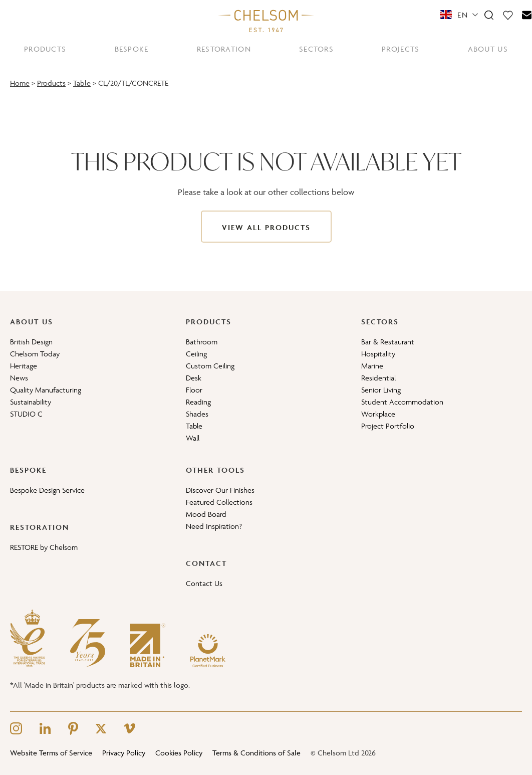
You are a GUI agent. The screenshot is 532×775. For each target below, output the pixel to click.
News (19, 378)
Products (51, 83)
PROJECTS (401, 49)
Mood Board (206, 514)
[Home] (266, 21)
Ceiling (196, 354)
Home (20, 83)
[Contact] (527, 15)
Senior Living (381, 390)
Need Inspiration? (214, 526)
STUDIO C (26, 414)
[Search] (489, 15)
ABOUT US (488, 49)
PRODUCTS (45, 49)
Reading (198, 402)
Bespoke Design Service (47, 490)
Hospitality (378, 354)
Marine (372, 366)
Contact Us (204, 583)
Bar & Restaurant (388, 342)
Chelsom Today (35, 354)
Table (82, 83)
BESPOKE (132, 49)
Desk (194, 378)
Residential (378, 378)
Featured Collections (219, 502)
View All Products (266, 227)
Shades (197, 414)
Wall (193, 438)
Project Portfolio (388, 426)
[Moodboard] (508, 15)
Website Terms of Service (51, 753)
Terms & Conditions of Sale (256, 753)
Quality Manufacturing (46, 390)
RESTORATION (224, 49)
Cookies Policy (179, 753)
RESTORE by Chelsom (44, 547)
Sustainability (31, 402)
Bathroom (202, 342)
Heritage (24, 366)
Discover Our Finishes (220, 490)
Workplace (378, 414)
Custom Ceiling (210, 366)
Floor (194, 390)
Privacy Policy (124, 753)
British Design (31, 342)
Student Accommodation (402, 402)
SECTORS (316, 49)
